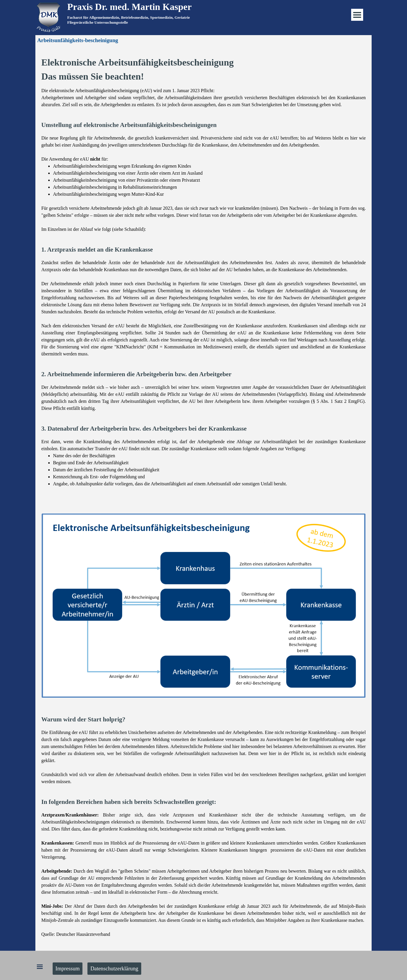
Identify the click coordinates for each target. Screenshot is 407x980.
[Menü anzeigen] (357, 15)
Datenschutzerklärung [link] (114, 968)
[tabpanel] (208, 20)
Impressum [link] (68, 968)
